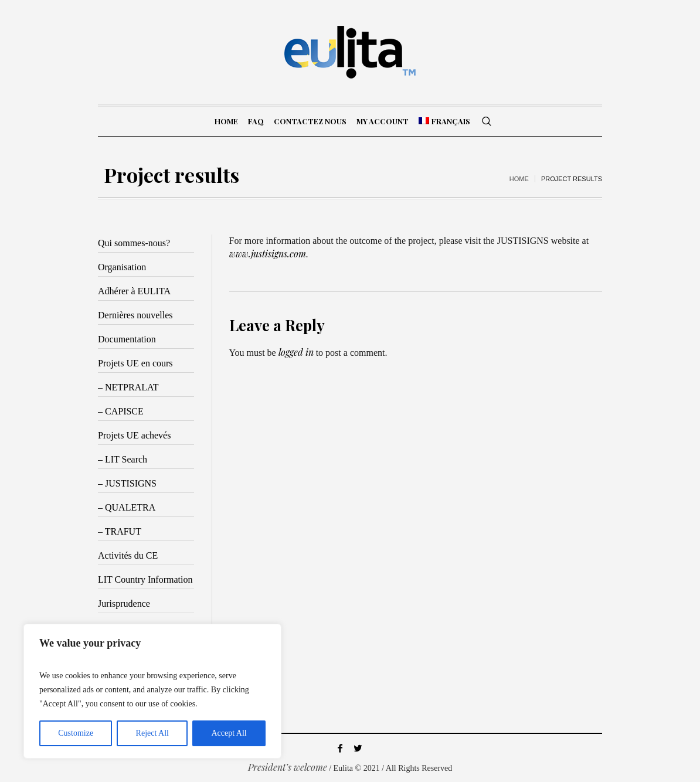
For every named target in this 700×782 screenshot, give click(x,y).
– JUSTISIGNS (127, 483)
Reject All (152, 733)
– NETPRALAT (128, 387)
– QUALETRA (127, 507)
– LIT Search (123, 459)
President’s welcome (288, 767)
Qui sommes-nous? (134, 243)
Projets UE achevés (134, 435)
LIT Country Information (145, 579)
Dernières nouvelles (135, 315)
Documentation (127, 339)
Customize (76, 733)
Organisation (122, 267)
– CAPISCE (121, 411)
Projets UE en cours (135, 363)
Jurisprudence (124, 603)
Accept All (229, 733)
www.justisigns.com (268, 254)
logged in (296, 352)
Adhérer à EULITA (134, 291)
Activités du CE (128, 555)
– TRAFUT (120, 531)
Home (519, 179)
